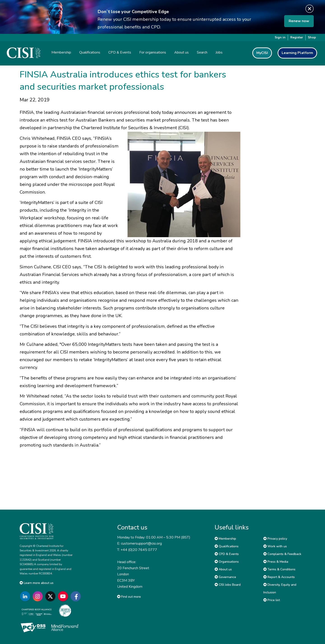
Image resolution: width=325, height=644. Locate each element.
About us (223, 569)
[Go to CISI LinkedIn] (26, 596)
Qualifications (227, 546)
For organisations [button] (153, 52)
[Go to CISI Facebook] (77, 596)
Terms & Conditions (279, 569)
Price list (272, 600)
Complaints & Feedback (282, 554)
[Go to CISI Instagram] (39, 596)
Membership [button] (61, 52)
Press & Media (276, 562)
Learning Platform (297, 53)
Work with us (275, 546)
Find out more (129, 597)
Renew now (299, 21)
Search (202, 52)
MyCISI (262, 53)
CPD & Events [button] (120, 52)
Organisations (227, 562)
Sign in (280, 37)
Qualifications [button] (90, 52)
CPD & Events (227, 554)
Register (297, 37)
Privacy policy (275, 539)
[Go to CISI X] (51, 596)
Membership (225, 539)
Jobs (219, 52)
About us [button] (181, 52)
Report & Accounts (279, 577)
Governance (225, 577)
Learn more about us (37, 583)
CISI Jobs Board (228, 585)
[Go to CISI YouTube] (64, 596)
